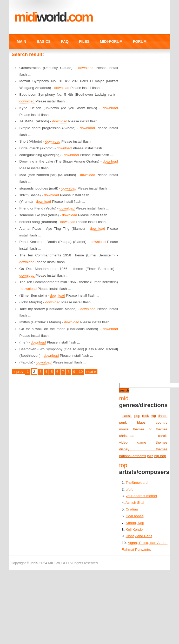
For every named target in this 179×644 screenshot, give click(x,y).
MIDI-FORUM (111, 41)
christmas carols (143, 436)
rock (145, 416)
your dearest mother (142, 496)
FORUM (140, 41)
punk (123, 422)
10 (81, 372)
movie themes (132, 429)
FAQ (65, 41)
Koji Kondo (134, 530)
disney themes (143, 449)
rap (153, 416)
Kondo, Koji (135, 523)
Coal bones (135, 516)
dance (163, 416)
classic (127, 416)
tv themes (158, 429)
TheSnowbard (137, 483)
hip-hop (160, 456)
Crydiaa (132, 509)
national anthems (133, 456)
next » (91, 372)
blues (141, 422)
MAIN (21, 41)
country (162, 422)
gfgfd (130, 489)
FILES (84, 41)
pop (137, 416)
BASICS (44, 41)
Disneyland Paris (139, 536)
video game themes (143, 442)
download (86, 68)
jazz (150, 456)
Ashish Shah (135, 503)
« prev (18, 372)
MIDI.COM (53, 17)
